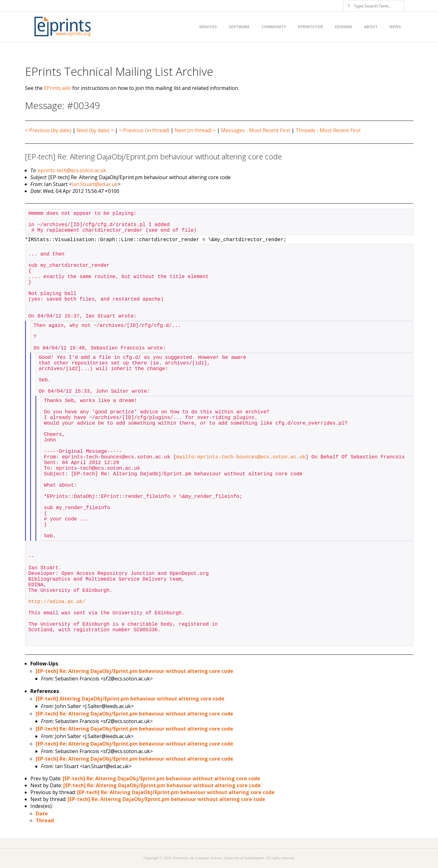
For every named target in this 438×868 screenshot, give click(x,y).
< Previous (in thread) (144, 130)
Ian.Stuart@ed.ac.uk (95, 184)
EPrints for (311, 27)
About (371, 27)
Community (274, 27)
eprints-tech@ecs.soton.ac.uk (72, 170)
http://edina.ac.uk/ (57, 602)
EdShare (344, 27)
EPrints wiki (57, 88)
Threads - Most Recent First (328, 130)
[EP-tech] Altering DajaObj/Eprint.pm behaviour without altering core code (130, 699)
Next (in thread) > (195, 130)
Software (239, 27)
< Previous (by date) (48, 130)
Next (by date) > (95, 130)
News (395, 27)
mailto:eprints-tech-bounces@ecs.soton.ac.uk (241, 457)
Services (208, 27)
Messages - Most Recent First (256, 130)
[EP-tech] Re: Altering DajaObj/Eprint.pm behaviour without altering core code (134, 671)
